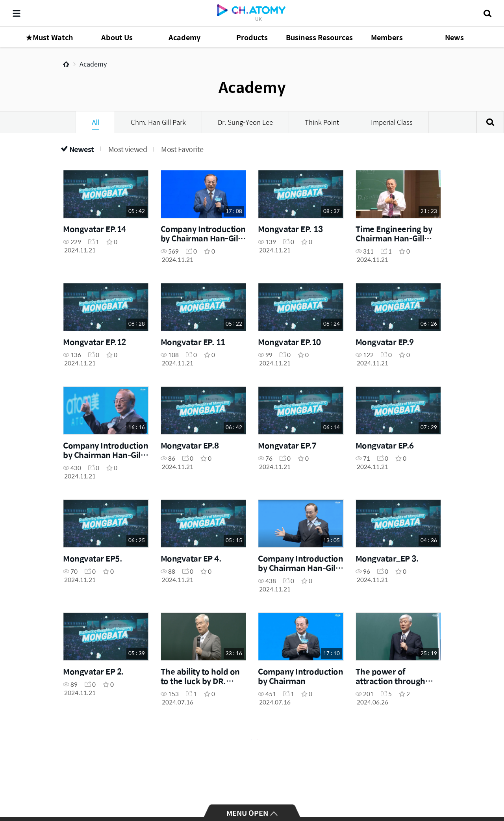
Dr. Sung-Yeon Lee (245, 122)
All (95, 122)
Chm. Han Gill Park (158, 122)
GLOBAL (487, 786)
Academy (93, 64)
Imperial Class (392, 122)
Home (66, 64)
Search (490, 122)
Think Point (322, 122)
